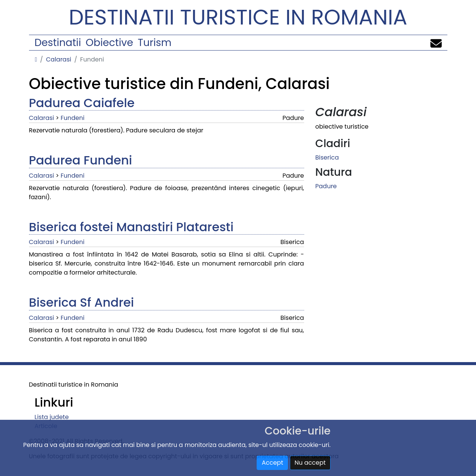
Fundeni (73, 118)
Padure (326, 186)
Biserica (327, 157)
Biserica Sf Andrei (82, 302)
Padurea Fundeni (81, 160)
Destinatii (58, 42)
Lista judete (52, 417)
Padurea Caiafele (82, 103)
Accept (272, 463)
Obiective (109, 42)
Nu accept (310, 463)
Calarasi (59, 59)
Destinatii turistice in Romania (238, 17)
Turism (155, 42)
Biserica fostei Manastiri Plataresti (131, 227)
